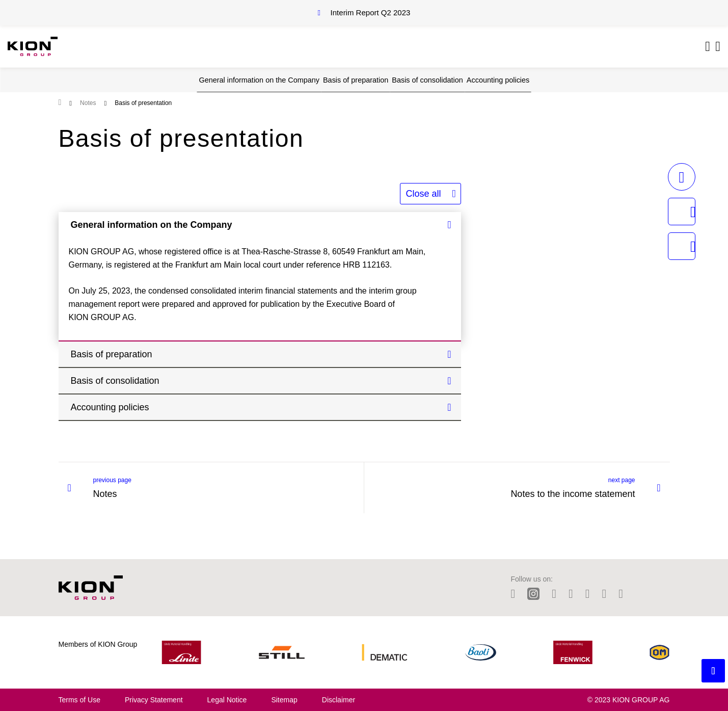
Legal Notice (227, 700)
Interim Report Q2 (371, 12)
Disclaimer (339, 700)
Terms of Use (79, 700)
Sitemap (284, 700)
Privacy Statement (154, 700)
